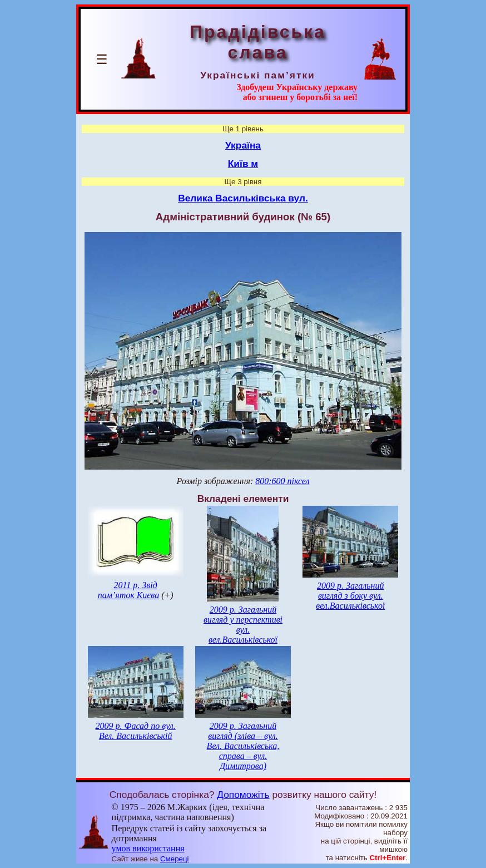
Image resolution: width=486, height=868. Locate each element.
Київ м (243, 164)
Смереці (175, 859)
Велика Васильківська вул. (243, 198)
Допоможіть (243, 795)
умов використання (148, 848)
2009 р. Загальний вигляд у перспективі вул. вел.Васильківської (243, 625)
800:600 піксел (282, 481)
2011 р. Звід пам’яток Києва (128, 590)
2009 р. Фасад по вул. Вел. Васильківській (136, 731)
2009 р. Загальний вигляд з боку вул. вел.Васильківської (350, 596)
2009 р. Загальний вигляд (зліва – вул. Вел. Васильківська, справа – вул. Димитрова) (243, 746)
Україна (243, 145)
